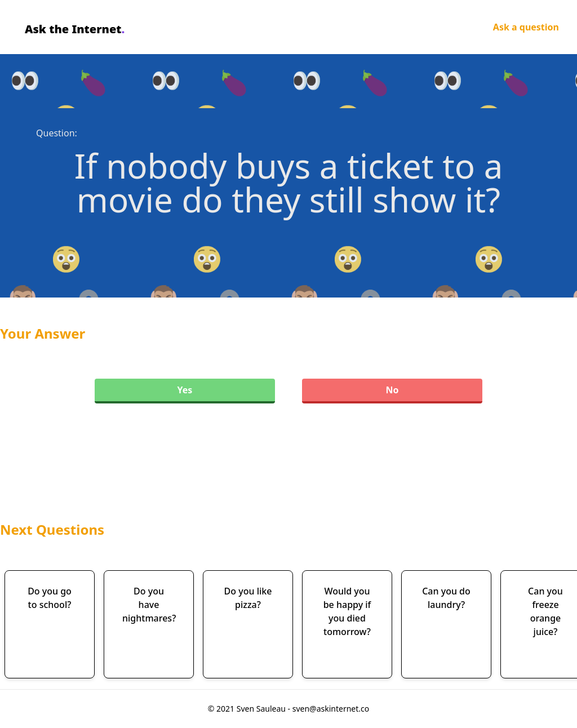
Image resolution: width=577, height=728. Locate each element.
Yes (185, 390)
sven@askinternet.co (331, 709)
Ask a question (526, 27)
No (392, 390)
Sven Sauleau (262, 709)
